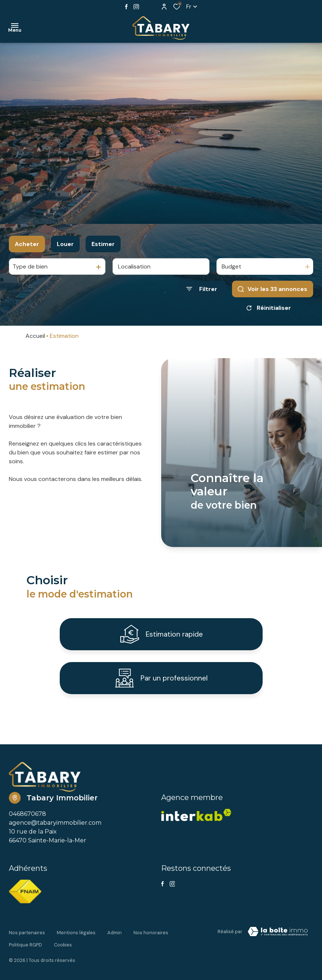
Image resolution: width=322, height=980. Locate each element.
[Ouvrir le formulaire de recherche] (202, 289)
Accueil (35, 336)
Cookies (63, 946)
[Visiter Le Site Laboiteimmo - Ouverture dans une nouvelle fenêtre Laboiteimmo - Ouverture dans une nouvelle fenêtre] (278, 940)
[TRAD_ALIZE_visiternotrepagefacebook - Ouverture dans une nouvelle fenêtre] (126, 7)
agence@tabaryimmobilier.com (55, 831)
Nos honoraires (151, 939)
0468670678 (27, 822)
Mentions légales (76, 939)
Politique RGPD (25, 946)
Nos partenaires (27, 939)
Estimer (103, 244)
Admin (115, 939)
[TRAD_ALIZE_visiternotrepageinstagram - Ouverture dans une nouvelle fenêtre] (136, 7)
